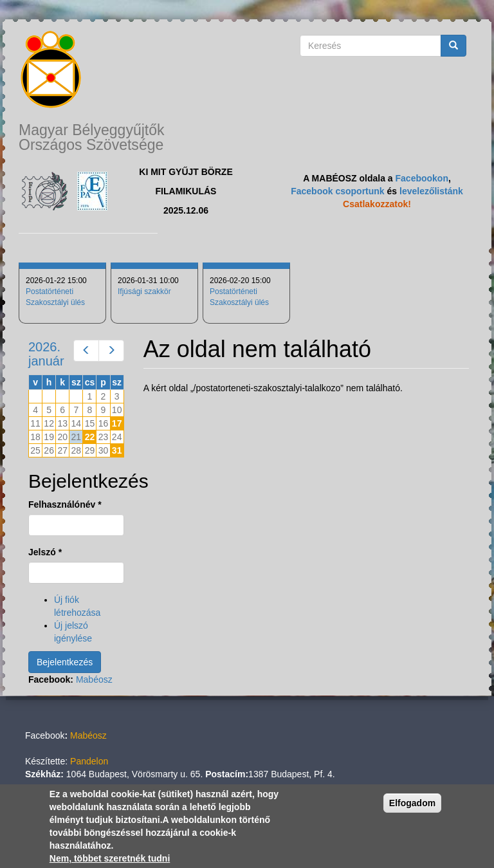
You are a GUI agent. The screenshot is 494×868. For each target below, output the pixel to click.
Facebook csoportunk (337, 191)
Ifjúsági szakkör (144, 291)
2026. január (46, 354)
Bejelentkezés (65, 662)
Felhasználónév (65, 504)
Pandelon (89, 761)
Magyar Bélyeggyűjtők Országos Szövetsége (92, 137)
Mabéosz (94, 679)
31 (117, 450)
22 (90, 437)
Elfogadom (412, 803)
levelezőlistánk (431, 191)
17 (117, 423)
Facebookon (422, 178)
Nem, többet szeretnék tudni (110, 858)
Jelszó (45, 552)
